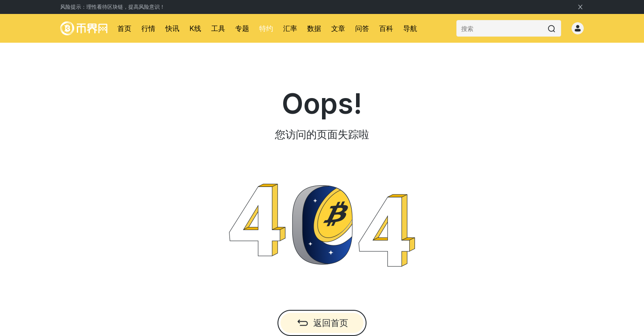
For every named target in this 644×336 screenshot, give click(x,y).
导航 (410, 28)
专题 (242, 28)
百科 (386, 28)
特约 (266, 28)
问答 (362, 28)
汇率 (290, 28)
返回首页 (322, 323)
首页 (124, 28)
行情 (148, 28)
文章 (338, 28)
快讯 (172, 28)
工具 (218, 28)
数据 (314, 28)
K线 (195, 28)
